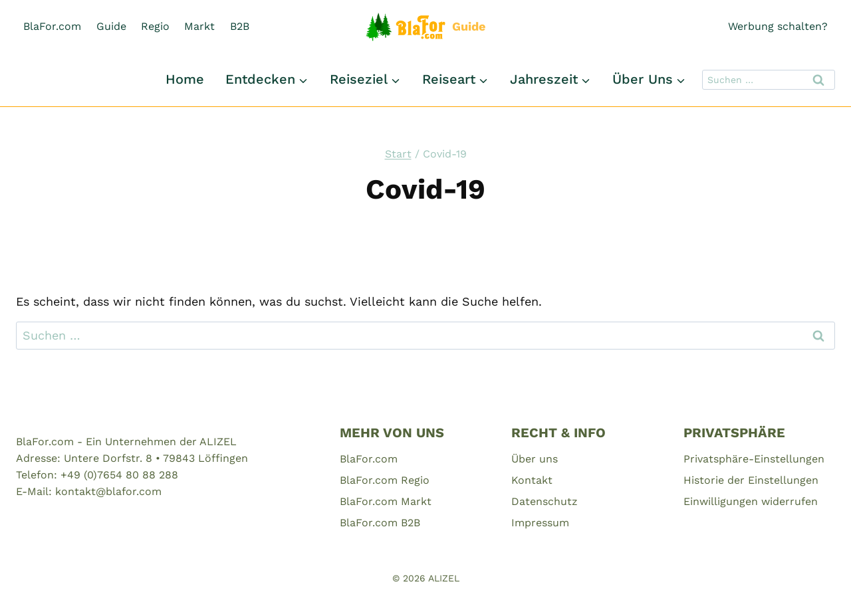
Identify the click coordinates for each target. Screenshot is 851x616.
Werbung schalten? (778, 26)
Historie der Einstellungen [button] (751, 480)
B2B (240, 26)
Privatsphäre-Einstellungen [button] (754, 459)
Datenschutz (545, 501)
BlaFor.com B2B (380, 523)
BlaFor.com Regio (385, 480)
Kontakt (532, 480)
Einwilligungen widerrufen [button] (751, 501)
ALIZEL (444, 578)
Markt (199, 26)
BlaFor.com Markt (386, 501)
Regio (155, 26)
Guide (111, 26)
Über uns (535, 459)
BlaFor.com (52, 26)
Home (185, 79)
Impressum (540, 523)
